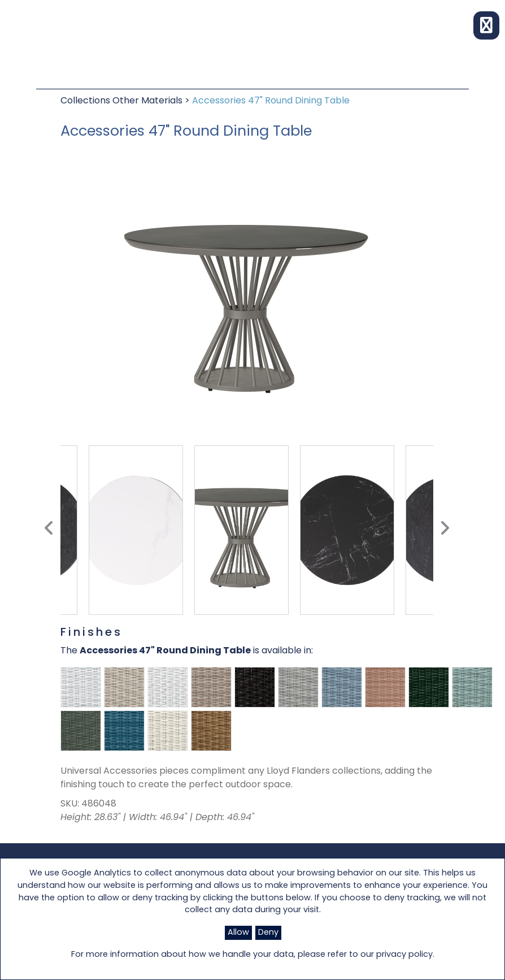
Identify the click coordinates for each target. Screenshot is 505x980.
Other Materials (149, 101)
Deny (268, 933)
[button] (486, 25)
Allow (238, 933)
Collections (86, 101)
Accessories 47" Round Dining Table (271, 101)
